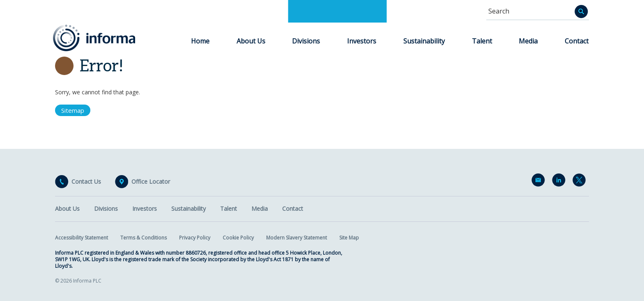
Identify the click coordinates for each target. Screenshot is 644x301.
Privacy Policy (195, 238)
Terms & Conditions (144, 238)
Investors (362, 41)
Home (200, 41)
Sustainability (424, 41)
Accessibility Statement (82, 238)
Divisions (306, 41)
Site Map (349, 238)
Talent (482, 41)
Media (528, 41)
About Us (251, 41)
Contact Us (86, 182)
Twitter (581, 182)
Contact (577, 41)
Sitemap (73, 110)
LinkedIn (560, 182)
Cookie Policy (238, 238)
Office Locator (151, 182)
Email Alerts (540, 182)
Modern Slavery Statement (297, 238)
